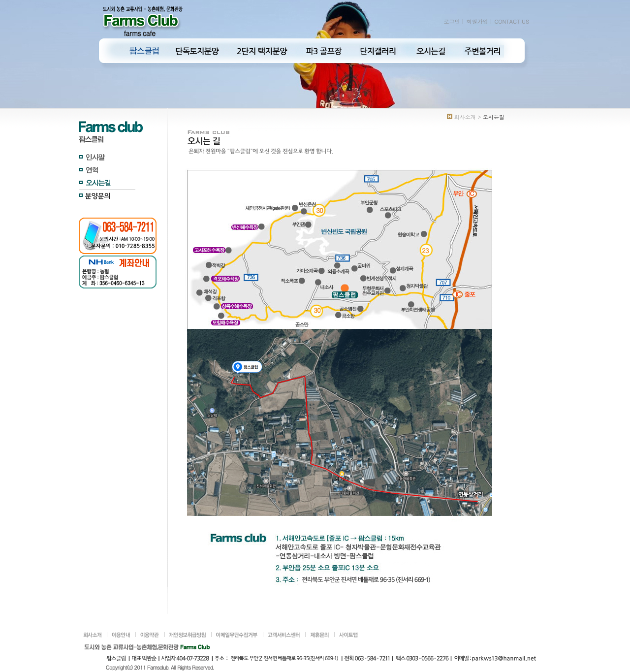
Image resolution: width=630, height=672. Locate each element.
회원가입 (477, 21)
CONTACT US (512, 21)
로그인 (452, 21)
